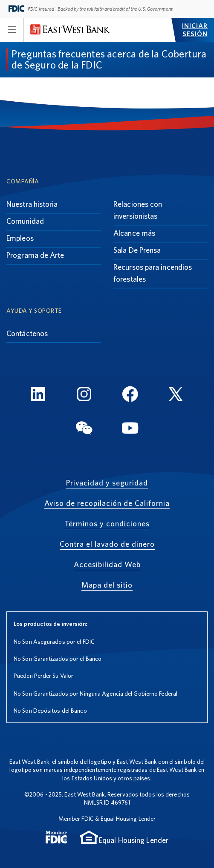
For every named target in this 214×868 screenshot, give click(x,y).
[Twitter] (176, 395)
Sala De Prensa (137, 250)
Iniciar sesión (195, 30)
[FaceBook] (130, 395)
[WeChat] (84, 429)
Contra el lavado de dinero (107, 544)
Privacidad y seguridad (107, 483)
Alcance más (134, 233)
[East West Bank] (70, 29)
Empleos (20, 238)
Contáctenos (27, 333)
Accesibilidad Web (107, 564)
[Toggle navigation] (12, 30)
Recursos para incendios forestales (153, 273)
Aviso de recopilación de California (107, 503)
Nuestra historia (32, 204)
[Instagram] (84, 395)
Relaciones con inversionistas (138, 210)
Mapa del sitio (107, 585)
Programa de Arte (35, 255)
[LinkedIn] (38, 395)
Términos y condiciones (107, 524)
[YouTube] (130, 429)
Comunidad (25, 221)
